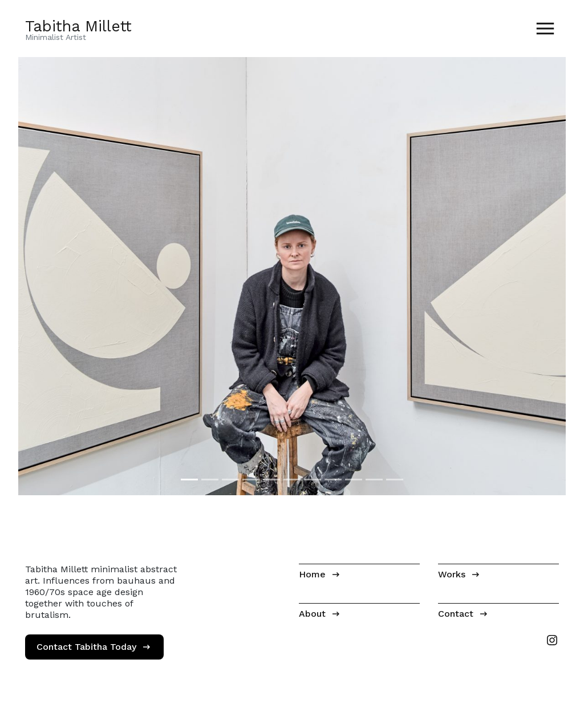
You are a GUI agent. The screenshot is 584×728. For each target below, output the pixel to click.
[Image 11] (395, 480)
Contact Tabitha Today (86, 647)
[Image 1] (189, 480)
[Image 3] (230, 480)
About (312, 614)
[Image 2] (210, 480)
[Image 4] (251, 480)
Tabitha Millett (78, 26)
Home (312, 574)
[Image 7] (313, 480)
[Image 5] (271, 480)
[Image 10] (374, 480)
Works (452, 574)
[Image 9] (354, 480)
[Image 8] (333, 480)
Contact (456, 614)
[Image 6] (292, 480)
